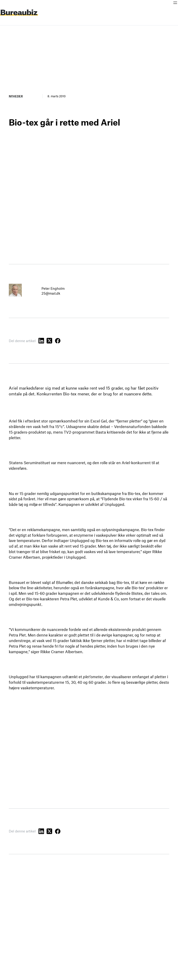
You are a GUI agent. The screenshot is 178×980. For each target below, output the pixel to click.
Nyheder (16, 96)
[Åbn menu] (175, 3)
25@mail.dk (51, 293)
